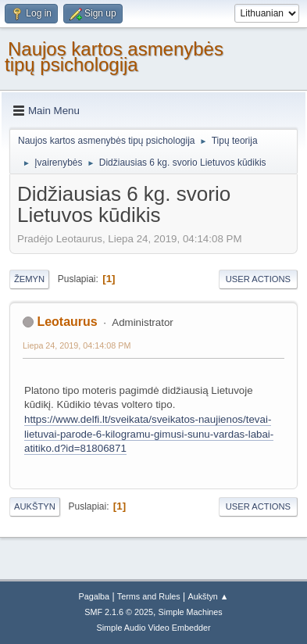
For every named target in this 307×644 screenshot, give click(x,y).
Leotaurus (67, 322)
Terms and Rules (149, 596)
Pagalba (94, 596)
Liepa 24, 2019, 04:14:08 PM (77, 345)
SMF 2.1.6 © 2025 (119, 612)
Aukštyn (35, 506)
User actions (258, 279)
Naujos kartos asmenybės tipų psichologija (114, 57)
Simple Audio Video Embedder (153, 628)
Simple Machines (191, 612)
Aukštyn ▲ (209, 596)
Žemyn (29, 279)
